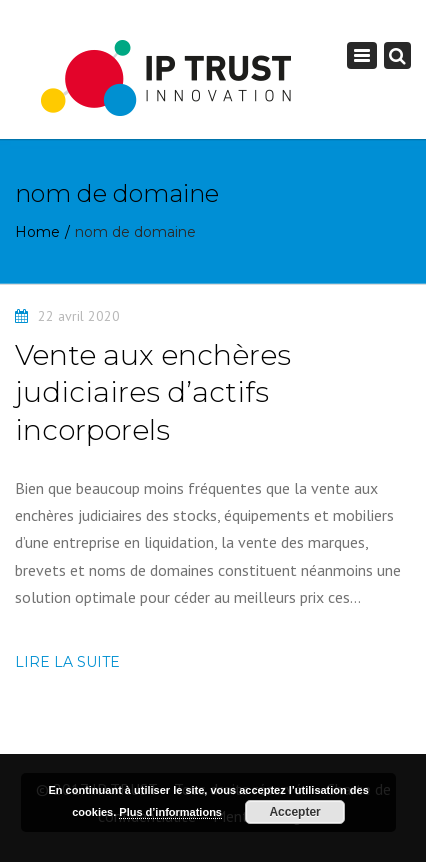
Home (37, 232)
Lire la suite (67, 662)
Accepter (294, 812)
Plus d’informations (170, 812)
